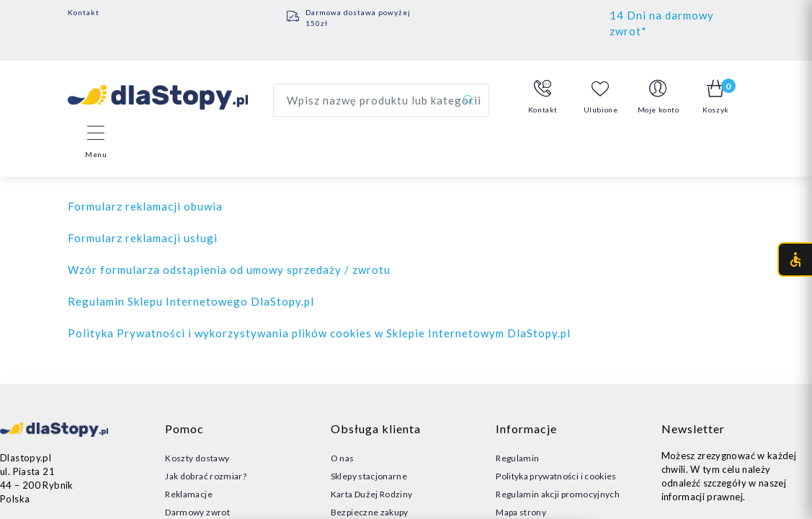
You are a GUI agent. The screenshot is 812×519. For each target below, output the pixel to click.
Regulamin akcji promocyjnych (558, 494)
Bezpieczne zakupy (370, 512)
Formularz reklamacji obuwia (145, 206)
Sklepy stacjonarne (369, 476)
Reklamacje (189, 494)
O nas (343, 458)
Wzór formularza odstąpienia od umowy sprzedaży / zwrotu (229, 270)
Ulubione (601, 97)
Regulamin (517, 458)
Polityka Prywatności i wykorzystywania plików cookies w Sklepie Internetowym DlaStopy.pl (319, 333)
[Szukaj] (468, 100)
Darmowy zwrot (197, 512)
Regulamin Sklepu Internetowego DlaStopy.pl (191, 301)
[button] (543, 97)
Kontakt (84, 12)
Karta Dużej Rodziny (372, 494)
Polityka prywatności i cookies (556, 476)
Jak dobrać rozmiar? (206, 476)
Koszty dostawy (197, 458)
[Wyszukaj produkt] (381, 100)
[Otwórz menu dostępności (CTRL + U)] (795, 259)
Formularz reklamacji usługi (143, 238)
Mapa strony (521, 512)
